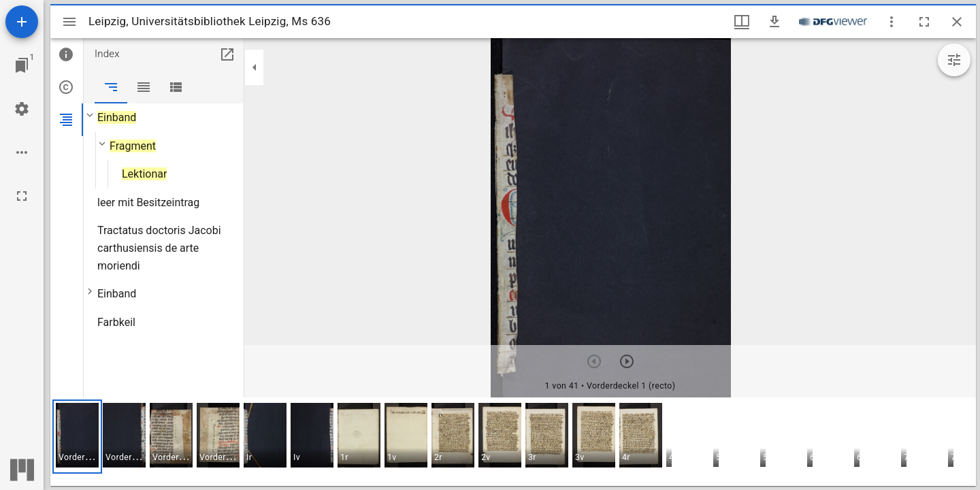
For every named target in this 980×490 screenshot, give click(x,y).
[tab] (67, 54)
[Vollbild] (22, 196)
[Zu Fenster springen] (22, 65)
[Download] (774, 22)
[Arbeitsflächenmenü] (22, 109)
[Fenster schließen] (957, 22)
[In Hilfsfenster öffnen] (227, 54)
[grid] (513, 442)
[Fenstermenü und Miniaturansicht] (742, 22)
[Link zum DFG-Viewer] (833, 22)
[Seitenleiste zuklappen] (255, 67)
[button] (77, 437)
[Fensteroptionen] (892, 22)
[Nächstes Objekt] (627, 361)
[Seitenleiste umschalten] (69, 22)
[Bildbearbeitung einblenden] (954, 60)
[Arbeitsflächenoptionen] (22, 152)
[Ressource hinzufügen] (22, 22)
